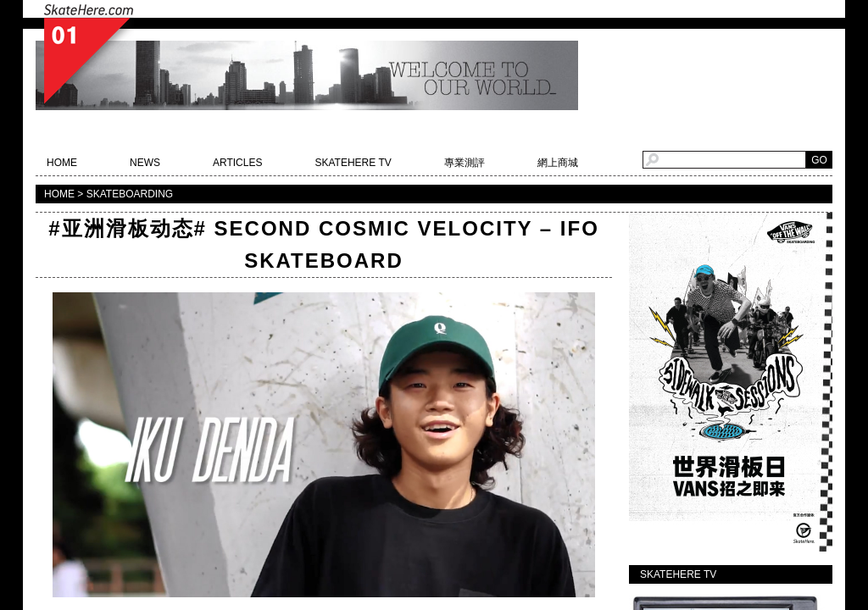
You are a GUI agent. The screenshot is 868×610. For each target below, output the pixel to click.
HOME (62, 163)
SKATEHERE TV (353, 163)
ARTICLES (237, 163)
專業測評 (465, 163)
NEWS (145, 163)
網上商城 (558, 163)
